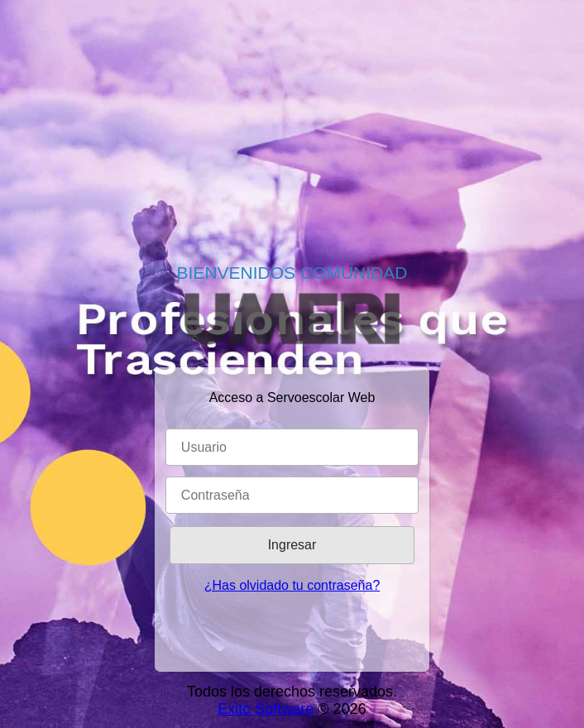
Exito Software (266, 709)
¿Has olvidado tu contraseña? (292, 585)
